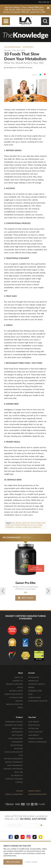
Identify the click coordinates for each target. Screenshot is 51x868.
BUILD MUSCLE (34, 725)
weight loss (37, 527)
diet (13, 523)
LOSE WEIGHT (34, 722)
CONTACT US (18, 681)
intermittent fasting (19, 525)
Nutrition (28, 47)
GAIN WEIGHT (34, 735)
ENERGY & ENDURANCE (38, 742)
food (43, 523)
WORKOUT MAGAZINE (14, 779)
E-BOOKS (19, 782)
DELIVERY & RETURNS (14, 684)
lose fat (30, 525)
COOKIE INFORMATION (37, 794)
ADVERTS (19, 701)
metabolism (10, 527)
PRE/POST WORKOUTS (14, 762)
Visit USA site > (45, 2)
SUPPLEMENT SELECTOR (38, 701)
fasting (38, 523)
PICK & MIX (19, 772)
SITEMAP (19, 791)
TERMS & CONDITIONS (14, 794)
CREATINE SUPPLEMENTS (13, 769)
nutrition (19, 527)
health (8, 525)
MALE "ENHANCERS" (15, 765)
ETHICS (20, 687)
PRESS (20, 708)
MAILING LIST (33, 681)
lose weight (38, 525)
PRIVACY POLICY (35, 791)
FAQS (30, 694)
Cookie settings (31, 862)
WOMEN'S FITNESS (36, 739)
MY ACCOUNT (34, 677)
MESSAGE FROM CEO (14, 704)
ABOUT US (19, 677)
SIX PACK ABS (34, 728)
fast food (31, 523)
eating (24, 523)
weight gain (27, 527)
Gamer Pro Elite (26, 583)
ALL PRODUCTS (17, 776)
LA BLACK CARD (34, 698)
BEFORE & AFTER (16, 691)
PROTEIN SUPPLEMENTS (13, 759)
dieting (18, 523)
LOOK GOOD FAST (35, 732)
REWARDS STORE (35, 691)
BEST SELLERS (17, 735)
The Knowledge (12, 47)
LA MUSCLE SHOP (16, 698)
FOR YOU (17, 538)
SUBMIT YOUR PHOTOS (14, 694)
